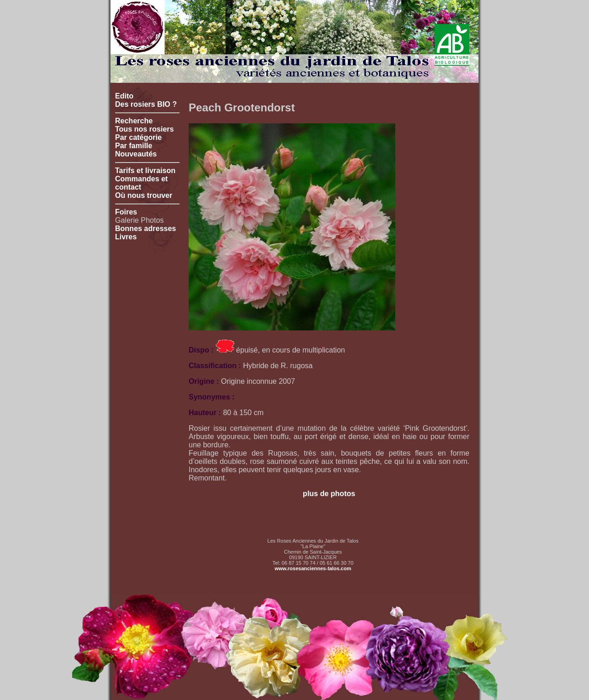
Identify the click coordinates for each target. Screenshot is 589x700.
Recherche (134, 121)
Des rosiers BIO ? (146, 104)
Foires (126, 212)
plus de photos (329, 494)
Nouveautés (136, 154)
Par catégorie (138, 137)
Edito (124, 96)
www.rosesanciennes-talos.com (313, 568)
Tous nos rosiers (144, 129)
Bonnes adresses (146, 229)
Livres (126, 237)
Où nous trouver (144, 195)
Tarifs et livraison (145, 171)
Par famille (134, 146)
